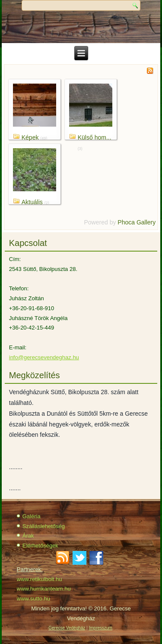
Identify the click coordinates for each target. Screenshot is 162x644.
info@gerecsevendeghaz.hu (44, 357)
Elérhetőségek (40, 546)
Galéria (32, 516)
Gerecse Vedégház (67, 628)
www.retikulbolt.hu (40, 579)
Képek (30, 137)
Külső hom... (95, 137)
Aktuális (32, 202)
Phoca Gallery (137, 222)
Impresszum (100, 628)
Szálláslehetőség (44, 526)
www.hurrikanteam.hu (44, 589)
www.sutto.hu (33, 599)
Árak (28, 536)
